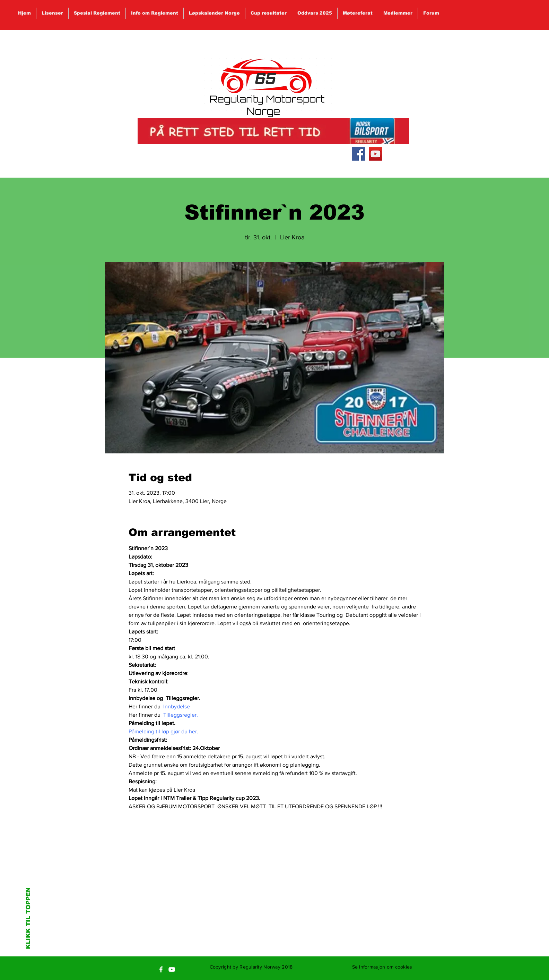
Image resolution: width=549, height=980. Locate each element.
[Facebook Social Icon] (359, 154)
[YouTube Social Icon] (376, 154)
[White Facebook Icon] (161, 969)
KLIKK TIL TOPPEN (28, 918)
